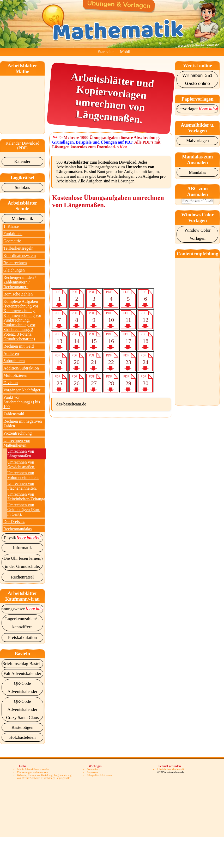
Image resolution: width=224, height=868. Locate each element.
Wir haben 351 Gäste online (198, 79)
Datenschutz (93, 769)
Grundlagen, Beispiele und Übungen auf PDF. (93, 142)
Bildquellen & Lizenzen (99, 775)
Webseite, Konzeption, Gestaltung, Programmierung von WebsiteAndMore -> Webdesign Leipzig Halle (44, 777)
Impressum (93, 772)
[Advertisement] (30, 102)
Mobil (125, 52)
